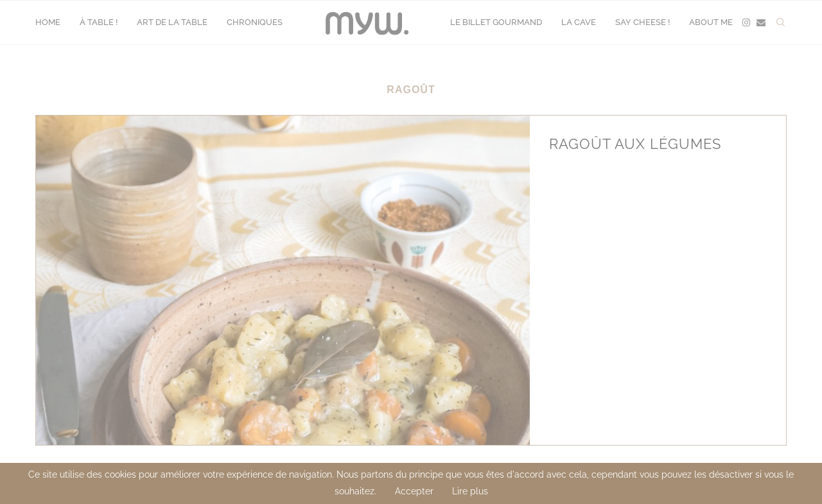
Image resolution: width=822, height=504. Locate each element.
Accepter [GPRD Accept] (414, 491)
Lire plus (470, 491)
